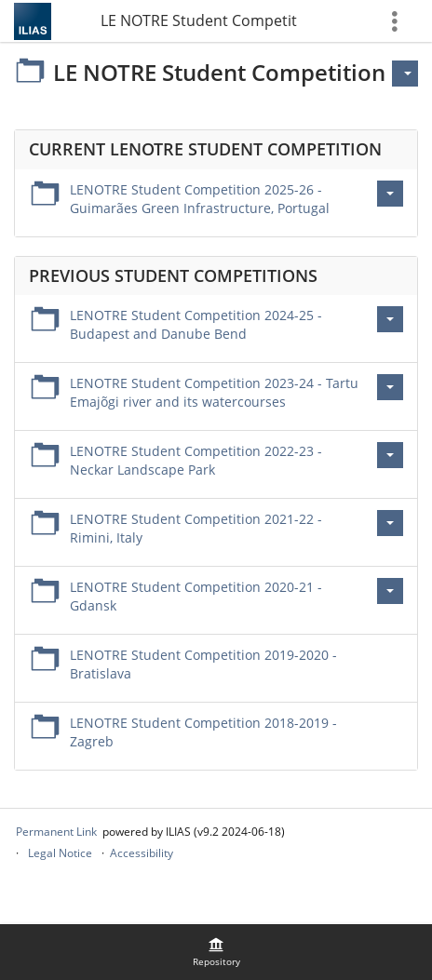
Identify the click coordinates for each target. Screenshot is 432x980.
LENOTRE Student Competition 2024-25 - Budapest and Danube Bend (196, 324)
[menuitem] (216, 952)
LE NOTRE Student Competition (199, 20)
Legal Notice (60, 853)
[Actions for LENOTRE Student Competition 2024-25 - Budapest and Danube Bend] (390, 319)
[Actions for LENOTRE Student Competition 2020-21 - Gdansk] (390, 591)
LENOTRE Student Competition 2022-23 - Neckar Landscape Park (196, 460)
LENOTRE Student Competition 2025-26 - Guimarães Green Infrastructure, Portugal (200, 199)
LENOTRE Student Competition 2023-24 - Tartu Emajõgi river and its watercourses (214, 392)
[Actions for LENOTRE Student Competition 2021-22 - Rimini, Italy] (390, 523)
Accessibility (142, 853)
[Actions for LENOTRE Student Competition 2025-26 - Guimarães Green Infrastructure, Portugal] (390, 194)
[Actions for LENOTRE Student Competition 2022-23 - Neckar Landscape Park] (390, 455)
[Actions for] (405, 74)
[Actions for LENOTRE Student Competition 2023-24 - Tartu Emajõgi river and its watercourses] (390, 387)
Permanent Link (56, 832)
